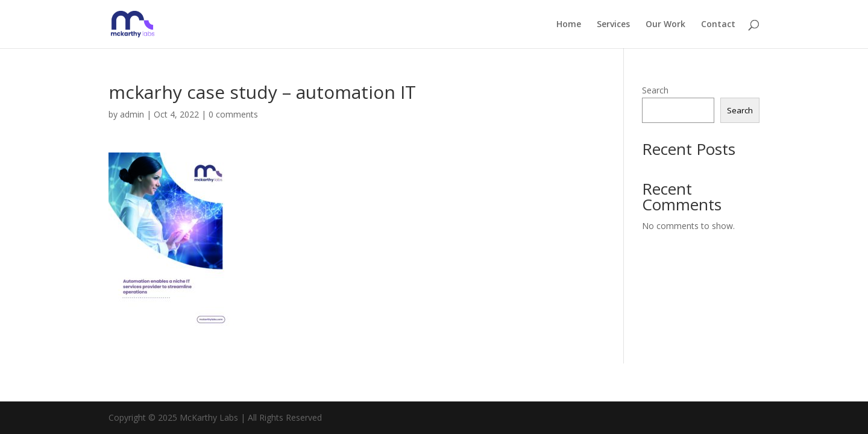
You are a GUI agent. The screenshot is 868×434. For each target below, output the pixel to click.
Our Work (665, 25)
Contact (718, 25)
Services (613, 25)
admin (132, 114)
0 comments (233, 114)
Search (655, 90)
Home (569, 25)
